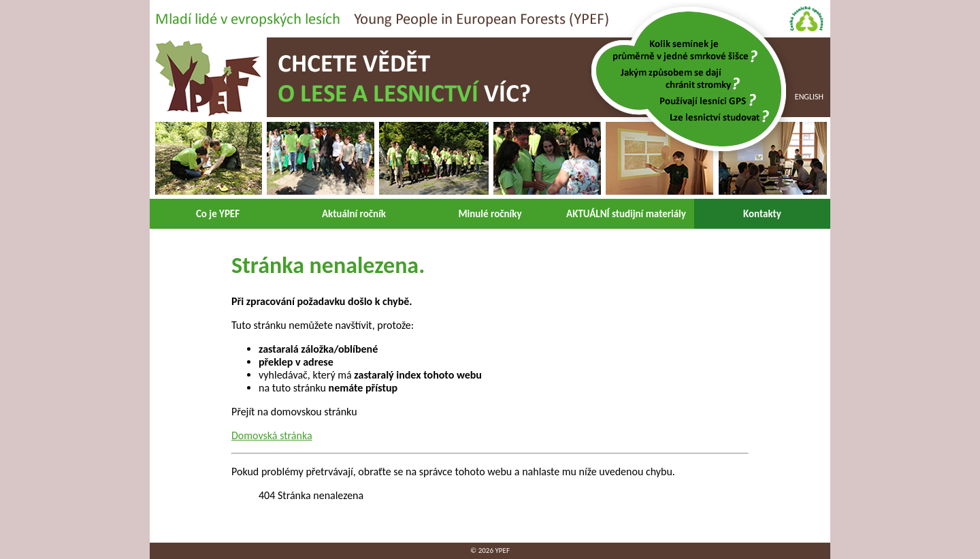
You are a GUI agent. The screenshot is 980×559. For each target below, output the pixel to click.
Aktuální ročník (354, 214)
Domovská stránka (272, 435)
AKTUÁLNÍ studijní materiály (626, 214)
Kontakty (762, 214)
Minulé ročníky (490, 214)
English (809, 97)
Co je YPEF (218, 214)
